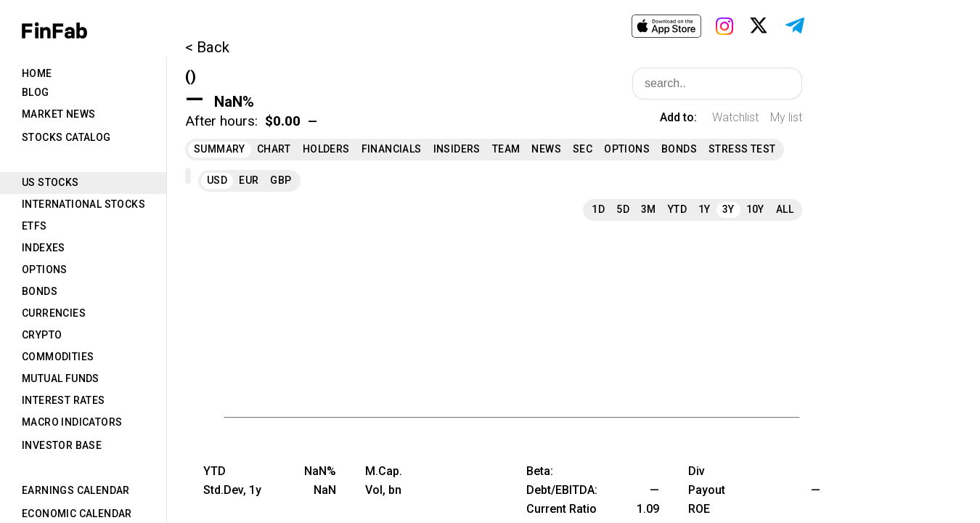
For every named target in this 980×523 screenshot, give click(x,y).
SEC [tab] (583, 149)
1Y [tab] (705, 209)
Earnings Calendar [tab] (76, 490)
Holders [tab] (326, 149)
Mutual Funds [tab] (61, 378)
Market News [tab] (58, 114)
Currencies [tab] (54, 313)
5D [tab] (623, 209)
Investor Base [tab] (62, 445)
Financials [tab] (392, 149)
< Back (207, 47)
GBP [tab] (281, 180)
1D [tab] (598, 209)
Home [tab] (37, 73)
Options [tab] (45, 269)
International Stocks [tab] (83, 204)
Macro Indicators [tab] (72, 422)
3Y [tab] (728, 209)
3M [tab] (649, 209)
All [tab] (785, 209)
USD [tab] (217, 180)
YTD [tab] (677, 209)
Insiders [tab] (457, 149)
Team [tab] (506, 149)
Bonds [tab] (40, 291)
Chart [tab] (274, 149)
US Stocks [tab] (50, 182)
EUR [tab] (249, 180)
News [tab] (546, 149)
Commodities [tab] (58, 357)
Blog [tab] (36, 92)
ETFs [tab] (34, 226)
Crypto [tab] (42, 335)
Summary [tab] (220, 149)
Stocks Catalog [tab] (66, 137)
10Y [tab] (755, 209)
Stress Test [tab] (742, 149)
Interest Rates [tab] (64, 400)
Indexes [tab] (44, 248)
